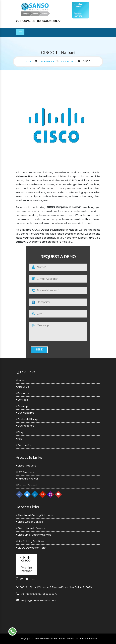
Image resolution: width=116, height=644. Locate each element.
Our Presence (47, 61)
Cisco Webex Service (29, 522)
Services (22, 400)
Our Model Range (27, 419)
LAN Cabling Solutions (30, 541)
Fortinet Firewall (26, 485)
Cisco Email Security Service (33, 535)
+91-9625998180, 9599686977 (38, 21)
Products (22, 393)
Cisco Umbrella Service (30, 528)
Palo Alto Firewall (27, 479)
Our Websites (25, 413)
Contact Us (24, 445)
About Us (22, 387)
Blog (19, 432)
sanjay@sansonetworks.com (38, 601)
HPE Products (25, 472)
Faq (19, 439)
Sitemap (22, 406)
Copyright (25, 639)
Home (28, 61)
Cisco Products (68, 61)
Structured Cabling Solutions (34, 515)
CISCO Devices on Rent (31, 548)
